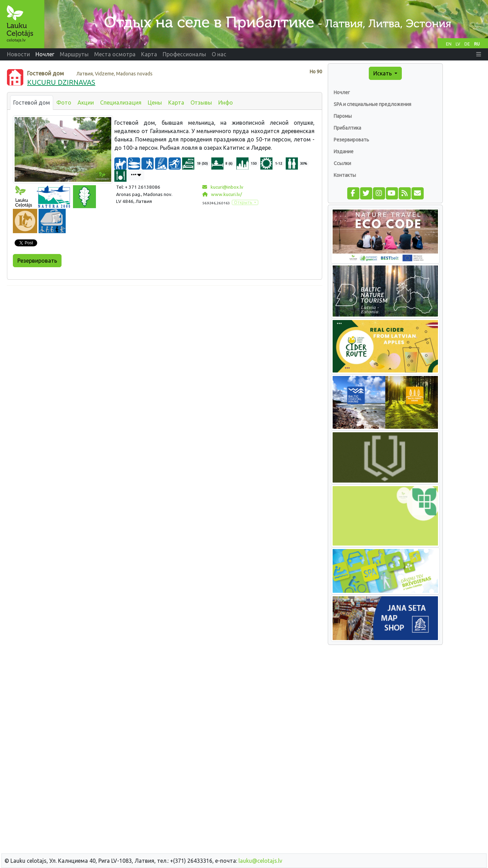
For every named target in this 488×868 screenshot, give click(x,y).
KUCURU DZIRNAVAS (61, 82)
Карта (176, 103)
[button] (479, 54)
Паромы (343, 116)
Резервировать (37, 261)
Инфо (226, 103)
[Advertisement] (165, 340)
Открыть (243, 202)
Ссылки (342, 163)
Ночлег (342, 92)
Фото (64, 103)
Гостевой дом (32, 103)
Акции (86, 103)
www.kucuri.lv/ (222, 194)
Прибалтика (347, 128)
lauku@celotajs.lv (260, 861)
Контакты (345, 175)
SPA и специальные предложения (372, 104)
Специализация (121, 103)
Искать (383, 73)
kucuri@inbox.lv (223, 187)
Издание (344, 152)
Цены (155, 103)
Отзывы (201, 103)
